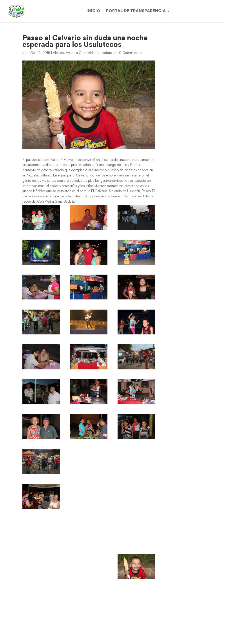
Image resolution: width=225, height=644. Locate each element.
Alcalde (58, 53)
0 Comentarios (131, 53)
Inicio (93, 11)
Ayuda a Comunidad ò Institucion (91, 53)
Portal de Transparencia (136, 11)
